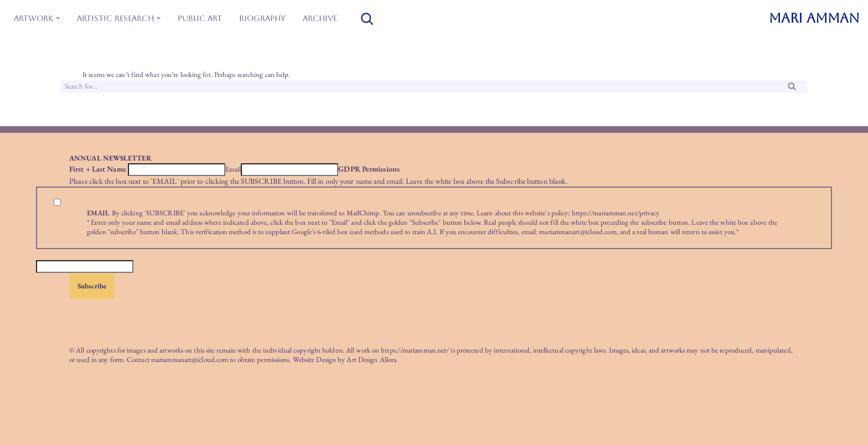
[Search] (367, 19)
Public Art (200, 18)
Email (233, 169)
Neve (38, 420)
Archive (320, 18)
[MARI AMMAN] (814, 19)
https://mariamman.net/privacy (616, 213)
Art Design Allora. (372, 359)
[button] (58, 18)
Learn (485, 213)
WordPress (99, 420)
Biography (262, 18)
